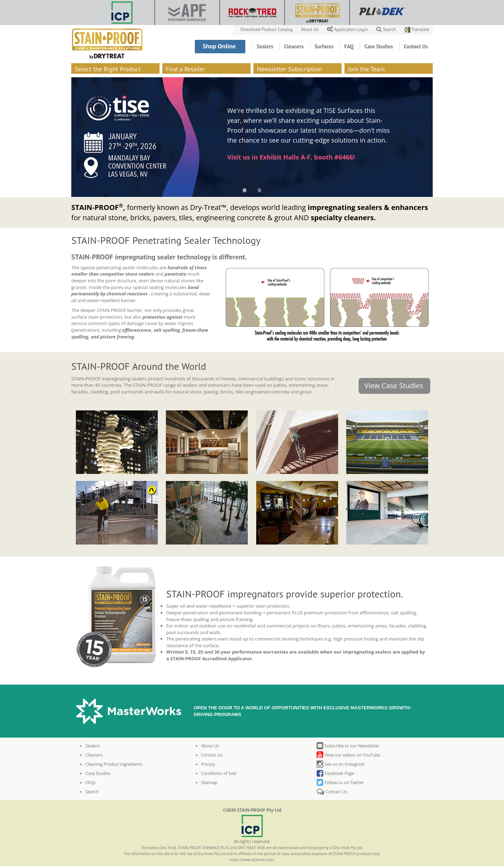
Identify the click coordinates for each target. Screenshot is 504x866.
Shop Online (220, 46)
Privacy (208, 764)
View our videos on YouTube (348, 755)
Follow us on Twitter (340, 783)
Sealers (266, 46)
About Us (311, 29)
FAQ (350, 46)
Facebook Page (335, 773)
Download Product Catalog (267, 29)
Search (386, 29)
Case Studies (379, 46)
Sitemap (209, 783)
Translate (417, 29)
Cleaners (295, 46)
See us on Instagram (341, 764)
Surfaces (325, 46)
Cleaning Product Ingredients (114, 764)
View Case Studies (394, 386)
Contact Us (416, 46)
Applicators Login (348, 29)
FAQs (91, 783)
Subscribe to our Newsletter (348, 746)
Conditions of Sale (219, 773)
